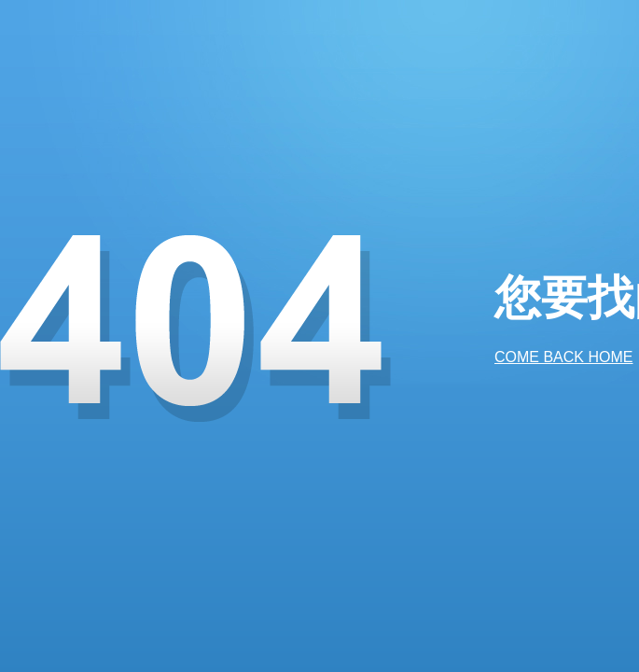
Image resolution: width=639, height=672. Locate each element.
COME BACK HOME (563, 357)
